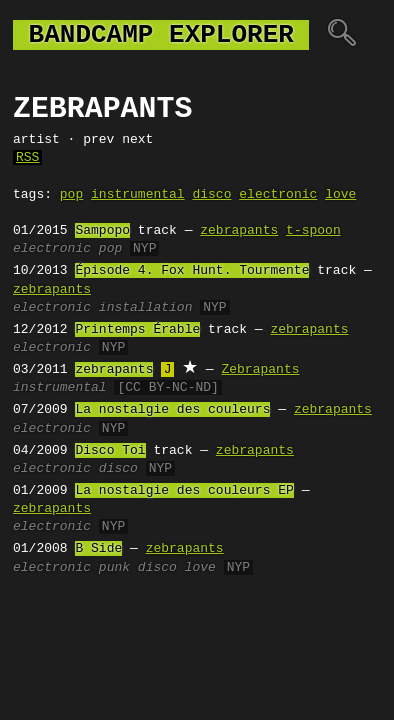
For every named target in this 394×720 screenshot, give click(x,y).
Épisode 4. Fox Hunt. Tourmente (192, 271)
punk (114, 568)
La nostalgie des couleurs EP (184, 491)
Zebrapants (260, 370)
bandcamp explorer (161, 35)
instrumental (138, 195)
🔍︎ (341, 35)
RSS (27, 158)
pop (71, 195)
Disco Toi (110, 451)
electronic (278, 195)
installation (146, 308)
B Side (98, 549)
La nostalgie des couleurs (172, 410)
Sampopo (102, 231)
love (340, 195)
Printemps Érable (137, 330)
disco (211, 195)
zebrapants (239, 231)
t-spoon (313, 231)
